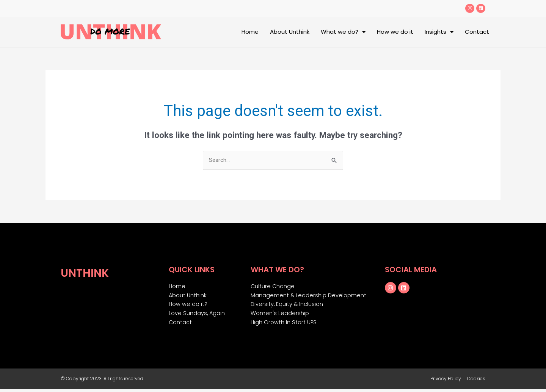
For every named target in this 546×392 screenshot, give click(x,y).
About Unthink (290, 32)
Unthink (87, 273)
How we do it (395, 32)
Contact (477, 32)
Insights (439, 32)
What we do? (343, 32)
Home (250, 32)
